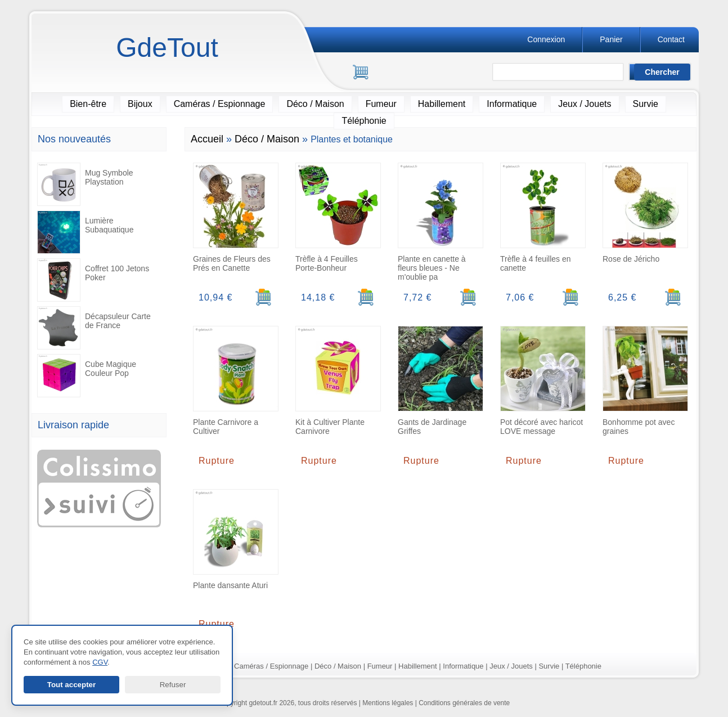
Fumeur (381, 104)
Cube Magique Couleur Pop (87, 376)
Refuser (173, 685)
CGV (100, 662)
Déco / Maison (315, 104)
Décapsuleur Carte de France (94, 328)
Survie (646, 104)
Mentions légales (388, 703)
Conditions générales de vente (464, 703)
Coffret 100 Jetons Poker (93, 280)
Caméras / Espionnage (220, 104)
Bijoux (140, 104)
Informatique (512, 104)
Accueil (207, 139)
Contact (671, 39)
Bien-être (88, 104)
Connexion (546, 39)
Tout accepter (71, 685)
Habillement (442, 104)
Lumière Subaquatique (85, 232)
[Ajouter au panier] (264, 297)
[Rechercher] (563, 73)
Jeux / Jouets (585, 104)
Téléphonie (364, 121)
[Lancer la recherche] (662, 72)
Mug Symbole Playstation (85, 184)
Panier (611, 39)
